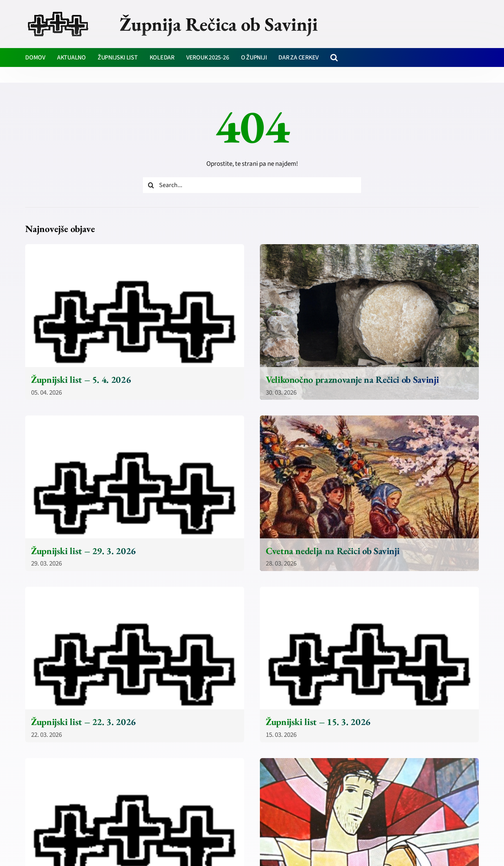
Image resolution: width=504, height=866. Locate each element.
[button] (334, 57)
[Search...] (252, 185)
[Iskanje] (151, 185)
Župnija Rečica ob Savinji (219, 24)
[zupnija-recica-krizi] (58, 13)
